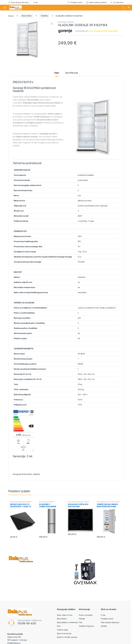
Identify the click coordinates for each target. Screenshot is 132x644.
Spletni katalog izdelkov (96, 2)
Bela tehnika (27, 16)
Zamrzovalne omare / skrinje (109, 502)
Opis (57, 73)
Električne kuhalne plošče (21, 502)
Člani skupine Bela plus (19, 2)
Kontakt (104, 626)
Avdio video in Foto (65, 615)
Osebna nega (62, 630)
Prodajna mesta (75, 2)
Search (124, 8)
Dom (59, 626)
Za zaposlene (117, 2)
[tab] (57, 74)
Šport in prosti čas (64, 633)
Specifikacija (71, 73)
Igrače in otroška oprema (67, 637)
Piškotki (82, 619)
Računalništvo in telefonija (67, 622)
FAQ (81, 622)
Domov (11, 16)
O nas (36, 2)
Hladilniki (44, 16)
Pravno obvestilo (86, 615)
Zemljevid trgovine (86, 626)
